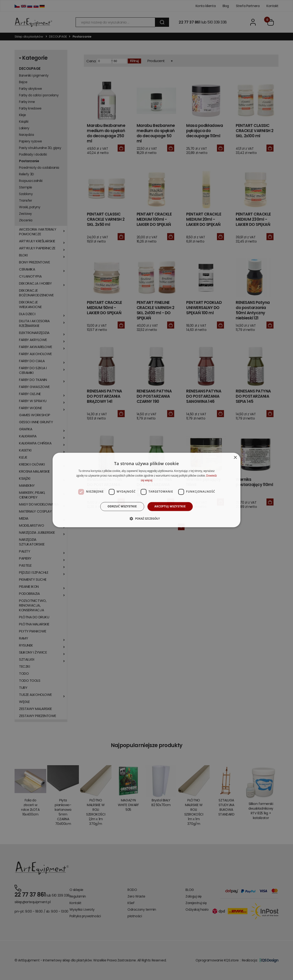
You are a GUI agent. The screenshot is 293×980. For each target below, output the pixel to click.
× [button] (235, 458)
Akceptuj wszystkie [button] (170, 506)
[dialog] (146, 490)
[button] (146, 519)
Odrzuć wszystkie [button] (122, 506)
